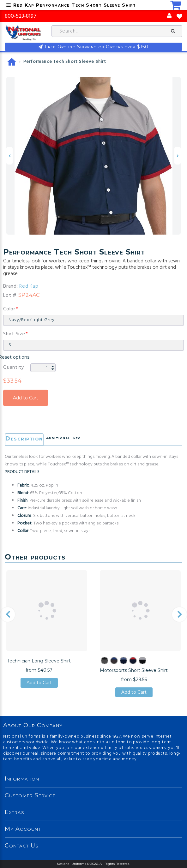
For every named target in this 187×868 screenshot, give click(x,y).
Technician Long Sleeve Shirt (39, 661)
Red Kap (29, 286)
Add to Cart (26, 398)
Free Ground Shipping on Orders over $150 (97, 47)
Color (9, 309)
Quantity (14, 368)
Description (24, 439)
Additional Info (64, 438)
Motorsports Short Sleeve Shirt (134, 670)
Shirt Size (14, 334)
